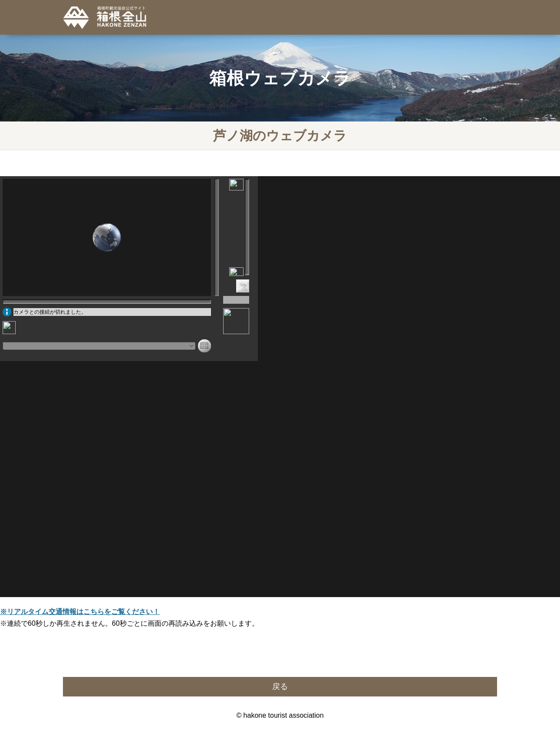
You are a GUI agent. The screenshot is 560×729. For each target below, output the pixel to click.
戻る (280, 686)
